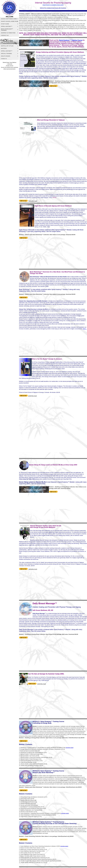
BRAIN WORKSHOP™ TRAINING (7, 30)
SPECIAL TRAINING (6, 54)
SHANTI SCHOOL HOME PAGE (9, 21)
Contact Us (4, 59)
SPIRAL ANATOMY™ (7, 26)
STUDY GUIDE (5, 24)
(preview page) (64, 846)
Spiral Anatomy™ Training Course (71, 40)
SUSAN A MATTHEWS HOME (9, 19)
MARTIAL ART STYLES (7, 46)
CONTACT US (5, 35)
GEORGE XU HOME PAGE (8, 33)
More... (85, 329)
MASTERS (4, 48)
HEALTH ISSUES (6, 56)
